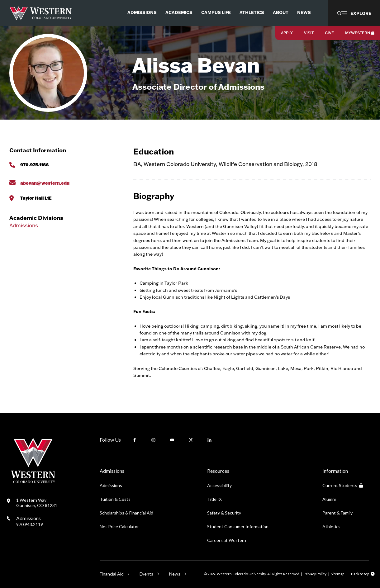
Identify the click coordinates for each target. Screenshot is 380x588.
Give (329, 33)
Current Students (343, 485)
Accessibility (219, 485)
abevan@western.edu (45, 183)
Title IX (214, 499)
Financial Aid (112, 574)
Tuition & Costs (115, 499)
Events (146, 574)
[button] (354, 13)
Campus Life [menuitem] (216, 12)
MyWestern (360, 33)
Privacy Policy (315, 574)
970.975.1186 (34, 165)
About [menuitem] (281, 12)
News (175, 574)
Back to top (360, 574)
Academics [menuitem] (179, 12)
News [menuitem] (304, 12)
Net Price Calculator (119, 526)
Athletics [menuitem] (252, 12)
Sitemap (337, 574)
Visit (309, 33)
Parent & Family (337, 513)
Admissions (24, 225)
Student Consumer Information (238, 526)
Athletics (331, 526)
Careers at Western (227, 540)
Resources (218, 471)
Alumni (329, 499)
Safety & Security (224, 513)
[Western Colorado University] (33, 481)
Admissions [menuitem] (142, 12)
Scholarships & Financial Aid (126, 513)
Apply (287, 33)
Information (335, 471)
